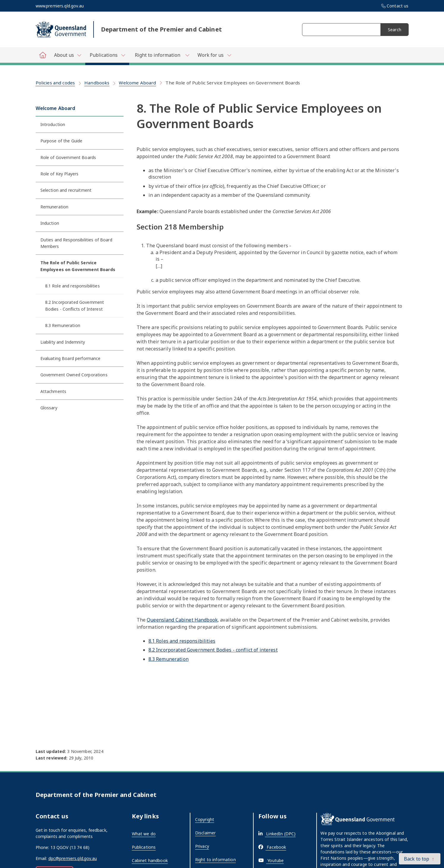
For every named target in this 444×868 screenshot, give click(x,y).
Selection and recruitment (66, 190)
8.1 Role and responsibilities (72, 286)
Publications (144, 847)
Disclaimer (205, 833)
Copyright (205, 819)
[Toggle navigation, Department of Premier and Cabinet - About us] (68, 55)
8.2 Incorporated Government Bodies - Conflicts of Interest (75, 305)
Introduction (53, 124)
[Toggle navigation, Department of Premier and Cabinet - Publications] (107, 56)
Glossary (49, 408)
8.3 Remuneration (63, 325)
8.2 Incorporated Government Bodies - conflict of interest (213, 650)
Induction (50, 223)
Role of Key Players (60, 174)
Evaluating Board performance (71, 358)
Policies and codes (55, 83)
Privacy (202, 846)
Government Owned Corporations (74, 375)
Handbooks (97, 83)
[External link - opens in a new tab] (277, 834)
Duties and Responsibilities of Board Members (76, 243)
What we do (144, 834)
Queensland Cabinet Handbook (182, 620)
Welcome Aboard (137, 83)
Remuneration (54, 207)
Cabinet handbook (150, 860)
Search (395, 30)
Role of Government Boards (68, 157)
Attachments (53, 391)
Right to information (215, 860)
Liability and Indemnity (63, 342)
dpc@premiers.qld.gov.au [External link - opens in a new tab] (73, 858)
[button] (420, 859)
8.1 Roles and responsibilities (182, 641)
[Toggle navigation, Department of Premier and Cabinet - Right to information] (161, 55)
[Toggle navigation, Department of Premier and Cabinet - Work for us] (214, 55)
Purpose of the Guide (61, 141)
